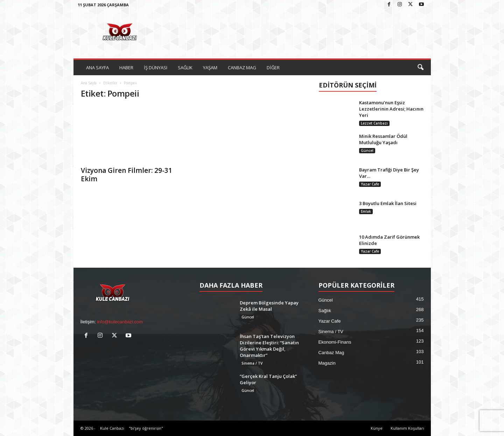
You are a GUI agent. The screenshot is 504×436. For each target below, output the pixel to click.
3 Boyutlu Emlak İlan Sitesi (388, 203)
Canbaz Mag (331, 353)
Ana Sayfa (89, 83)
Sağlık (325, 311)
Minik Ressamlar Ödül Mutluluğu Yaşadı (383, 139)
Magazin (327, 363)
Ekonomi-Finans (335, 342)
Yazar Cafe (370, 184)
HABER (126, 68)
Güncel (367, 150)
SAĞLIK (185, 68)
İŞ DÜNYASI (156, 68)
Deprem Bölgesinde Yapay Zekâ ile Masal (269, 306)
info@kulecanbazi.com (120, 322)
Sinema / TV (252, 363)
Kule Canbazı (112, 428)
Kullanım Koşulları (407, 428)
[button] (420, 68)
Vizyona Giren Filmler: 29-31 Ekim (127, 175)
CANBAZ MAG (242, 68)
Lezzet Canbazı (374, 123)
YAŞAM (210, 68)
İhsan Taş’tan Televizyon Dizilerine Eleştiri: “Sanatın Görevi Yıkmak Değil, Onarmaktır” (269, 346)
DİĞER (273, 68)
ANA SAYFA (97, 68)
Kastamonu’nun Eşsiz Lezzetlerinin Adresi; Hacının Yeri (391, 109)
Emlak (366, 211)
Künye (377, 428)
